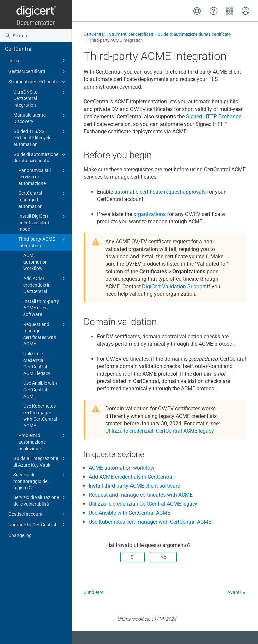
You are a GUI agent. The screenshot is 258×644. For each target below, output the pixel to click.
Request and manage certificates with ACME (45, 334)
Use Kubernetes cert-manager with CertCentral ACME (40, 416)
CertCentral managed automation (43, 199)
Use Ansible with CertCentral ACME (40, 389)
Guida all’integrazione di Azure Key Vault (40, 461)
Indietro (96, 592)
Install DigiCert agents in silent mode (43, 222)
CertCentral (19, 49)
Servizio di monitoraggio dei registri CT (40, 481)
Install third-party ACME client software (41, 308)
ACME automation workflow (35, 262)
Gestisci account (38, 514)
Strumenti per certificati (38, 82)
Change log (20, 535)
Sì (132, 557)
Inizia (38, 61)
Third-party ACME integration (43, 242)
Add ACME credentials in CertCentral (45, 285)
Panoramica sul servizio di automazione (43, 177)
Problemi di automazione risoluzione (43, 441)
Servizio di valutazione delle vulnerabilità (40, 500)
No (163, 557)
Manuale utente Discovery (40, 118)
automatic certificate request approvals (160, 192)
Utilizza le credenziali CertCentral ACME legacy (37, 363)
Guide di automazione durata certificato (40, 157)
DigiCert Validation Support (174, 287)
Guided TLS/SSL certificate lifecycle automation (40, 137)
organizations (149, 214)
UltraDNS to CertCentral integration (40, 98)
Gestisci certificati (38, 71)
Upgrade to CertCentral (38, 525)
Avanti (234, 592)
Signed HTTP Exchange (214, 116)
